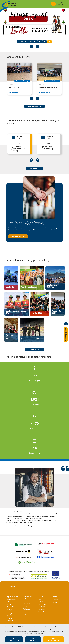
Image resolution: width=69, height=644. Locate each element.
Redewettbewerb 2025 (58, 312)
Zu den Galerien (34, 349)
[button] (66, 4)
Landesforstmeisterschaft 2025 (16, 312)
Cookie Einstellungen (53, 639)
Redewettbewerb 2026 (48, 87)
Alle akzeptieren (14, 639)
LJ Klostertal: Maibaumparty (47, 148)
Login (53, 4)
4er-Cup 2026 (14, 87)
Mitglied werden (66, 334)
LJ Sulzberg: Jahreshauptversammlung (19, 149)
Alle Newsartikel (34, 106)
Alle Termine (35, 169)
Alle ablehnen (33, 639)
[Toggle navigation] (61, 4)
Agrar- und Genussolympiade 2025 (11, 337)
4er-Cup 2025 (37, 313)
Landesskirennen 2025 (30, 339)
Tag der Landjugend (29, 287)
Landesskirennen (11, 287)
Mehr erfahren (13, 93)
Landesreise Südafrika (52, 286)
